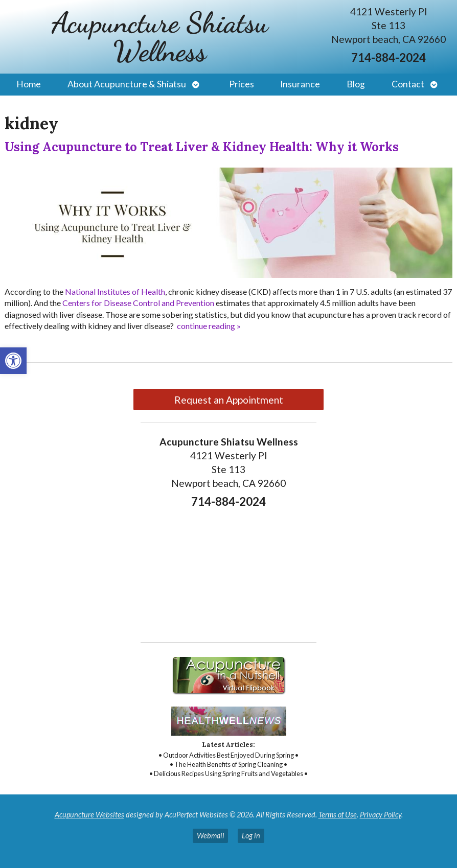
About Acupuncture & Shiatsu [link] (127, 84)
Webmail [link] (210, 836)
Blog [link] (356, 84)
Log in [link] (251, 836)
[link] (13, 361)
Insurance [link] (300, 84)
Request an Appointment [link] (229, 400)
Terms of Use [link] (338, 815)
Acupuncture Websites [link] (89, 815)
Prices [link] (242, 84)
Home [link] (29, 84)
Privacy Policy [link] (381, 815)
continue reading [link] (209, 326)
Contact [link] (408, 84)
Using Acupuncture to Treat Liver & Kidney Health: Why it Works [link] (202, 147)
